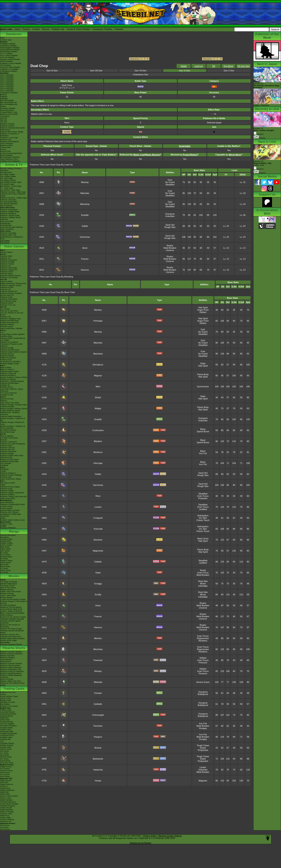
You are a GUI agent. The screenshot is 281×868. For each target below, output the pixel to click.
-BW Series (5, 755)
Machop (85, 182)
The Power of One (7, 586)
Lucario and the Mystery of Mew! (13, 599)
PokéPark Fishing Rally (9, 461)
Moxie (203, 584)
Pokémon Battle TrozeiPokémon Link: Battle (13, 339)
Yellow (3, 485)
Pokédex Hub (58, 29)
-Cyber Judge (5, 818)
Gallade (98, 562)
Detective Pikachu (7, 325)
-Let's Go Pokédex (7, 57)
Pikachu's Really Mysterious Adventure (11, 676)
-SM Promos (5, 773)
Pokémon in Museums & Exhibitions (10, 135)
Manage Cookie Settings (170, 836)
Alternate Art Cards (8, 702)
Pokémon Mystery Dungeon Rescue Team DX (11, 294)
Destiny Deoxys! (7, 597)
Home (17, 29)
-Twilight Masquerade (9, 733)
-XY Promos (5, 775)
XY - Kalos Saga (7, 188)
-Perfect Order (6, 710)
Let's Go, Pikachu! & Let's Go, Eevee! (12, 314)
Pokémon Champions (9, 260)
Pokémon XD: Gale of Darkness (13, 444)
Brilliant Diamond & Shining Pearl (13, 283)
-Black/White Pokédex (9, 52)
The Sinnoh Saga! (7, 184)
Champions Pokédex (102, 29)
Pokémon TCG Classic (9, 706)
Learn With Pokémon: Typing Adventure (11, 390)
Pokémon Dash (6, 446)
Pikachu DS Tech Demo (9, 459)
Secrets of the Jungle (8, 640)
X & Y (2, 332)
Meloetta (98, 682)
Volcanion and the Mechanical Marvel (12, 632)
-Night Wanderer (7, 810)
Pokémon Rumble (7, 407)
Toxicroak (98, 529)
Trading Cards (14, 689)
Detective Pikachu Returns (11, 276)
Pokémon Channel (7, 448)
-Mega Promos (6, 767)
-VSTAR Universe (7, 820)
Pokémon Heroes (7, 594)
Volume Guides (6, 545)
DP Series (4, 559)
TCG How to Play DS (8, 393)
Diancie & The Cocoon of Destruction (10, 626)
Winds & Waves (6, 252)
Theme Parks (5, 147)
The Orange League (8, 176)
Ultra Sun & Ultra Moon (9, 311)
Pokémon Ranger (7, 454)
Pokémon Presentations (10, 142)
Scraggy (98, 584)
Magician (203, 781)
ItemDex (4, 95)
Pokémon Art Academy (9, 342)
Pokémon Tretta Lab (8, 373)
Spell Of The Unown (8, 588)
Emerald (4, 440)
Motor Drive (203, 539)
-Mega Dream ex (7, 784)
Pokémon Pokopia (7, 262)
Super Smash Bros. (8, 499)
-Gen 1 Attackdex (7, 75)
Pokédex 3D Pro (7, 387)
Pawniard (98, 660)
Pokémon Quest (7, 326)
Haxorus (85, 270)
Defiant (203, 312)
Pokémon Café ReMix (9, 268)
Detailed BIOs (6, 541)
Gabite (85, 226)
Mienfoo (98, 638)
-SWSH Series (6, 749)
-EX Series (4, 759)
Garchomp (85, 237)
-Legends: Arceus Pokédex (11, 63)
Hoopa (98, 781)
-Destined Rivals (7, 722)
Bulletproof (203, 694)
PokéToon (4, 219)
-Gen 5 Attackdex (7, 83)
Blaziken (98, 441)
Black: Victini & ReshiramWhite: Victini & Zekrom (12, 614)
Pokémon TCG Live (8, 305)
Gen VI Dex (185, 71)
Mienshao (98, 649)
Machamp (85, 204)
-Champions (5, 116)
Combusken (98, 430)
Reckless (203, 641)
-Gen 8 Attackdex (7, 89)
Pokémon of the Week (9, 114)
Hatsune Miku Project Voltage (12, 132)
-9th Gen (4, 118)
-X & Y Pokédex (6, 54)
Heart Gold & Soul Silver (10, 403)
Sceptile (85, 215)
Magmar (98, 376)
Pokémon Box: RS (7, 450)
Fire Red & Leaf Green (9, 438)
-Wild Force (5, 816)
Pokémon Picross (7, 354)
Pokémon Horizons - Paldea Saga (13, 198)
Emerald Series (6, 557)
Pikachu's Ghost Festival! (10, 665)
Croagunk (98, 518)
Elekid (98, 397)
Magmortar (98, 551)
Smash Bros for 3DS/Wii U (11, 362)
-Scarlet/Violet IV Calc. (9, 112)
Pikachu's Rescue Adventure (11, 654)
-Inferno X (4, 786)
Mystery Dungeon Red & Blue (12, 456)
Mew (98, 386)
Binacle (98, 748)
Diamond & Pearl (7, 399)
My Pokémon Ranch (8, 430)
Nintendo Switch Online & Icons (12, 520)
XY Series (4, 569)
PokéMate (4, 465)
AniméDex (4, 170)
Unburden (170, 216)
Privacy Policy (150, 836)
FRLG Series (5, 555)
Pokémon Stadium (7, 495)
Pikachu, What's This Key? (11, 681)
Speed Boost (203, 431)
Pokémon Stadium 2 (8, 473)
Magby (98, 408)
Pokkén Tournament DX (9, 323)
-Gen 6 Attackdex (7, 85)
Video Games (14, 246)
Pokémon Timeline (7, 124)
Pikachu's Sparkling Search (11, 673)
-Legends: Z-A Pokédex (9, 69)
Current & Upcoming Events (11, 153)
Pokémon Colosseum (9, 442)
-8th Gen (4, 120)
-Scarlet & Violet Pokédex (10, 67)
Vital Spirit (203, 308)
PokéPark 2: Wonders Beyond (12, 381)
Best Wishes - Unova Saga (11, 186)
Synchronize (203, 386)
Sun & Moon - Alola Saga (10, 190)
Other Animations (7, 229)
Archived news (6, 40)
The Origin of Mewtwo (9, 582)
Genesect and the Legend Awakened (10, 622)
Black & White (6, 368)
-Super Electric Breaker (9, 804)
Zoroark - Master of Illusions (11, 611)
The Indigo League (8, 174)
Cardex (3, 106)
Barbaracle (98, 759)
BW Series (4, 565)
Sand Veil (170, 225)
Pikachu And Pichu (8, 656)
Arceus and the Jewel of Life (11, 609)
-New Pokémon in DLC (9, 159)
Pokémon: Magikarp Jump (10, 319)
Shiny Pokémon (6, 206)
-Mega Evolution (7, 716)
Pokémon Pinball (7, 491)
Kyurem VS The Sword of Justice (13, 617)
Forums (26, 29)
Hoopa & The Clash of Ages (11, 629)
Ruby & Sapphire (7, 436)
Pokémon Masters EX (9, 270)
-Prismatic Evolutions (8, 726)
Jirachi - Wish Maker (8, 595)
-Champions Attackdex (9, 93)
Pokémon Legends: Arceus (11, 285)
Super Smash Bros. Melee (10, 479)
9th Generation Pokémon (10, 157)
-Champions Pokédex (9, 71)
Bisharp (98, 671)
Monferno (98, 452)
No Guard (170, 182)
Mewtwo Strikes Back (9, 584)
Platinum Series (6, 561)
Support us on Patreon (140, 843)
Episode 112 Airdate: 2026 (262, 163)
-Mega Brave (5, 788)
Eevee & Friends (7, 679)
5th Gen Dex (244, 66)
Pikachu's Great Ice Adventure (12, 671)
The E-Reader (6, 463)
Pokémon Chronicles (8, 200)
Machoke (85, 193)
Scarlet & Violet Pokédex (78, 29)
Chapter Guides (6, 543)
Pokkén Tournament (8, 358)
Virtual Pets (5, 516)
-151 (2, 741)
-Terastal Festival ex (8, 802)
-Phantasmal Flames (8, 714)
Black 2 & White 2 (7, 369)
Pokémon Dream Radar (9, 371)
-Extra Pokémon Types (9, 696)
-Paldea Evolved (7, 745)
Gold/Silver (4, 469)
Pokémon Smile (6, 297)
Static (203, 363)
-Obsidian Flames (7, 743)
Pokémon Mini (6, 477)
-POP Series (5, 777)
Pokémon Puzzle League (10, 487)
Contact (36, 29)
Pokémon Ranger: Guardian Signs (14, 405)
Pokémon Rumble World (10, 350)
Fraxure (85, 259)
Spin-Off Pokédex (7, 100)
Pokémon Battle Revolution (11, 416)
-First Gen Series (7, 763)
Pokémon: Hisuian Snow (10, 215)
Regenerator (203, 638)
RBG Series (5, 547)
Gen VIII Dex (96, 71)
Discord (46, 29)
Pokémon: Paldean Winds (10, 217)
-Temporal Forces (7, 735)
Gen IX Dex (52, 71)
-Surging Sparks (7, 728)
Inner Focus (203, 496)
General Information (8, 535)
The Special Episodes (9, 202)
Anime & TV (14, 165)
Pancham (98, 726)
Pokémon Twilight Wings (10, 212)
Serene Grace (203, 682)
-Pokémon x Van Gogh (9, 138)
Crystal (3, 471)
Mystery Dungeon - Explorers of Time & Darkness (13, 427)
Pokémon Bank (6, 336)
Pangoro (98, 737)
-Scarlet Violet (6, 747)
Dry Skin (203, 518)
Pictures (259, 138)
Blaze (203, 429)
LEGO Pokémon (7, 143)
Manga (14, 531)
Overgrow (170, 214)
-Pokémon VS (6, 821)
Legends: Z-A (5, 258)
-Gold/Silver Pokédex (8, 46)
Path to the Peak (7, 221)
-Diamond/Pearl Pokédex (10, 50)
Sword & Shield (6, 282)
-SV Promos (5, 769)
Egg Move (229, 66)
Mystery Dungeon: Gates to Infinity (14, 377)
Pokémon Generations (9, 210)
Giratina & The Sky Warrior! (11, 607)
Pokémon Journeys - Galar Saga (13, 192)
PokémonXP (5, 130)
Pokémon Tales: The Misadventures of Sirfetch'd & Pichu (12, 237)
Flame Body (203, 374)
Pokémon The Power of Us (11, 637)
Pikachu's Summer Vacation (11, 652)
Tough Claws (203, 745)
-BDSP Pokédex (7, 61)
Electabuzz (98, 365)
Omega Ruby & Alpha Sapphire (12, 334)
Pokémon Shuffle (7, 348)
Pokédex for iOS (7, 395)
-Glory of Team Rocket (9, 796)
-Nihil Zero (4, 782)
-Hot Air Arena (6, 798)
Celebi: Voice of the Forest (11, 592)
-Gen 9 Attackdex (7, 91)
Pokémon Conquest (8, 379)
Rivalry (170, 246)
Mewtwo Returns (7, 590)
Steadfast (170, 185)
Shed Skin (203, 581)
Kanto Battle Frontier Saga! (11, 182)
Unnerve (170, 250)
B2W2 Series (5, 567)
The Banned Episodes (9, 204)
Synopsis (259, 169)
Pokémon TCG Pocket (9, 278)
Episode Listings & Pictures (11, 169)
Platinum (4, 401)
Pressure (203, 663)
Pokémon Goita (6, 524)
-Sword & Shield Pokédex (10, 59)
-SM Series (5, 751)
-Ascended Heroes (8, 712)
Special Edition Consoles (10, 510)
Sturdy (203, 570)
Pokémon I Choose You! (10, 635)
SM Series (4, 572)
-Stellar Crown (6, 730)
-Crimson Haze (6, 814)
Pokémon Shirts (6, 145)
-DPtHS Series (6, 757)
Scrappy (203, 728)
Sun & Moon (5, 309)
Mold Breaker (170, 248)
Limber (203, 767)
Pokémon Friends (7, 264)
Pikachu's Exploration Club (11, 669)
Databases (14, 34)
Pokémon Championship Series (12, 128)
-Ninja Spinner (6, 780)
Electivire (98, 540)
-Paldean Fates (6, 737)
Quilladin (98, 704)
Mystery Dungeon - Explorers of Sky (13, 419)
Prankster (203, 498)
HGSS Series (5, 563)
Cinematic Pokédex (8, 108)
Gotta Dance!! (6, 662)
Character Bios (6, 172)
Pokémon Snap (6, 489)
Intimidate (203, 586)
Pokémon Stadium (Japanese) (12, 493)
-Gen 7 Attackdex (7, 87)
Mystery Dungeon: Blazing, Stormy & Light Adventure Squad (14, 410)
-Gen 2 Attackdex (7, 77)
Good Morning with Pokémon (12, 227)
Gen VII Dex (140, 71)
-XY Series (4, 753)
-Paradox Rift (5, 739)
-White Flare (5, 720)
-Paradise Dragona (8, 806)
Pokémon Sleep (6, 274)
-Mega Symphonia (7, 790)
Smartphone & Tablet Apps (11, 514)
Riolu (98, 496)
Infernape (98, 463)
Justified (203, 509)
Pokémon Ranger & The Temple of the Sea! (14, 602)
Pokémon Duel (6, 360)
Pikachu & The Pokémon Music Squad (12, 684)
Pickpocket (203, 750)
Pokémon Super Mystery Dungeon (14, 352)
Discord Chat (5, 151)
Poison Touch (203, 520)
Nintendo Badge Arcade (9, 364)
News (2, 38)
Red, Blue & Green (8, 483)
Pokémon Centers (7, 126)
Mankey (98, 310)
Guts (170, 180)
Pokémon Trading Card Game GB (13, 497)
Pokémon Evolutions (8, 213)
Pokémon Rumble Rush (9, 321)
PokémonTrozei (6, 457)
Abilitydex (4, 99)
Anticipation (203, 516)
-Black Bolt (4, 718)
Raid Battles (5, 704)
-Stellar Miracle (6, 808)
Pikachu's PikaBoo (7, 658)
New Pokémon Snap (8, 301)
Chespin (98, 693)
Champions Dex (140, 74)
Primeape (98, 321)
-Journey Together (7, 724)
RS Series (4, 553)
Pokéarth (119, 29)
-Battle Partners (6, 800)
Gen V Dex (229, 71)
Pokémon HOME (7, 287)
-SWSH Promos (6, 771)
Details (184, 66)
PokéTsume (5, 243)
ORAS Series (5, 570)
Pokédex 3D (5, 385)
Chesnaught (98, 715)
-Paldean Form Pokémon (10, 161)
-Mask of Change (7, 812)
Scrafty (98, 595)
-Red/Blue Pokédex (8, 44)
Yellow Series (5, 549)
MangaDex (4, 537)
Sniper (203, 748)
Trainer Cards (6, 698)
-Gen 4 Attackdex (7, 81)
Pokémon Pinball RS (8, 452)
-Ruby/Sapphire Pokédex (10, 48)
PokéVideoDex (6, 225)
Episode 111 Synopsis (264, 131)
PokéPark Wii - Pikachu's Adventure (10, 413)
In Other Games (6, 506)
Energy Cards (6, 700)
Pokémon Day (6, 140)
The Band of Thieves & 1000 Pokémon (11, 345)
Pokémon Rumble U (8, 375)
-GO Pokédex (6, 65)
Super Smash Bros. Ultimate (11, 328)
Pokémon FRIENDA (8, 528)
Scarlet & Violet (6, 256)
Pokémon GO (6, 266)
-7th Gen (4, 122)
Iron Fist (203, 453)
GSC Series (5, 551)
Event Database (6, 155)
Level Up (199, 66)
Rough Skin (170, 227)
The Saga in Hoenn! (8, 180)
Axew (85, 248)
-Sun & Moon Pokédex (9, 56)
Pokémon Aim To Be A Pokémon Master (13, 195)
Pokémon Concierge (8, 233)
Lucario (98, 507)
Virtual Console (6, 508)
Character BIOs (6, 539)
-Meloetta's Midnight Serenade (12, 619)
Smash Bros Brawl (7, 432)
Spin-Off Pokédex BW (9, 104)
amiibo (3, 518)
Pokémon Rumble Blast (9, 383)
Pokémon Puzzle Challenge (11, 475)
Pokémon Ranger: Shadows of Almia (12, 423)
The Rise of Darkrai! (8, 605)
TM (213, 66)
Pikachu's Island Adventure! (11, 667)
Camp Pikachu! (6, 660)
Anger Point (203, 310)
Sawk (98, 573)
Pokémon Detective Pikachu (11, 644)
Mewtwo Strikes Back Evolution (12, 638)
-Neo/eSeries (5, 761)
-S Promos (4, 827)
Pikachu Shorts (14, 648)
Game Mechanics (7, 110)
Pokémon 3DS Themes (9, 512)
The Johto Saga (6, 178)
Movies (14, 576)
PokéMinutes (5, 223)
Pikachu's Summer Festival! (11, 664)
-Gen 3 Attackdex (7, 79)
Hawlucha (98, 770)
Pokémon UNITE (7, 272)
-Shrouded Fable (7, 732)
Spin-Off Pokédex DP (8, 102)
